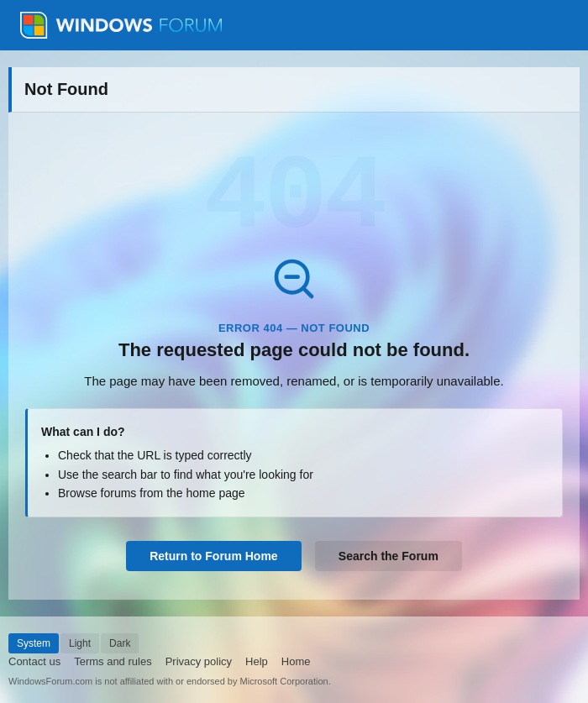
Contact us (34, 661)
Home (296, 661)
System (34, 643)
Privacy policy (199, 661)
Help (257, 661)
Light (80, 643)
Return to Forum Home (213, 556)
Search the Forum (388, 556)
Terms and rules (113, 661)
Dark (120, 643)
